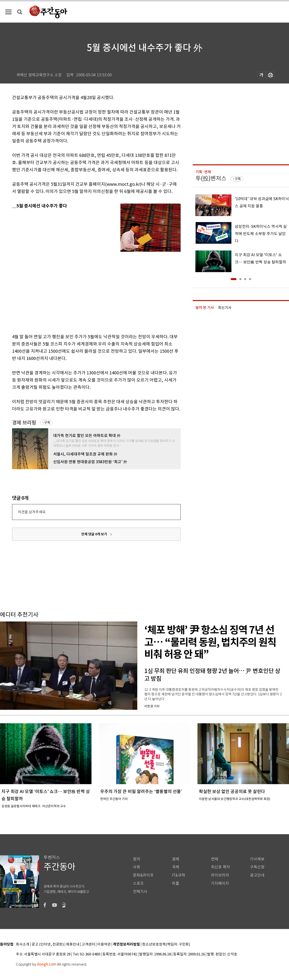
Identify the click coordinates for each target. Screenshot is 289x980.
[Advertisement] (83, 290)
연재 (215, 859)
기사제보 (257, 859)
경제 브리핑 (24, 423)
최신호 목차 (220, 867)
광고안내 (257, 875)
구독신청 (257, 867)
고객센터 (88, 945)
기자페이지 (220, 883)
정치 (137, 859)
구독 (47, 423)
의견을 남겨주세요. (32, 512)
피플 (176, 883)
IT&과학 (179, 875)
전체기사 (140, 892)
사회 (137, 867)
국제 (176, 867)
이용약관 (104, 945)
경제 (176, 859)
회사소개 (23, 945)
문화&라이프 (143, 875)
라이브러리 (220, 875)
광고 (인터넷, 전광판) (48, 945)
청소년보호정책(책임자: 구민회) (166, 945)
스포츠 (138, 883)
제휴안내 (73, 945)
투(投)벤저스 (211, 178)
